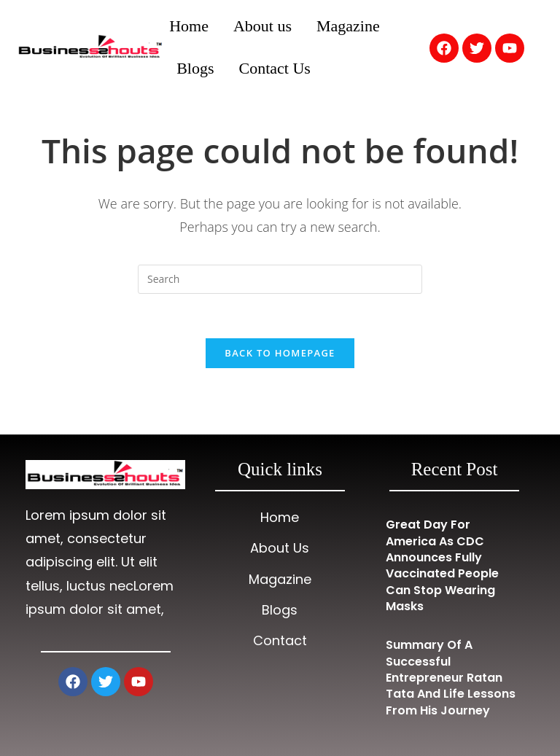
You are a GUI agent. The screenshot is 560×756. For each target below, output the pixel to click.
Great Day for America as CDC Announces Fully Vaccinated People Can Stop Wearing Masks (442, 565)
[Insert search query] (280, 279)
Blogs (195, 68)
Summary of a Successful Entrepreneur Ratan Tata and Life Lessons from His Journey (451, 678)
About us (262, 26)
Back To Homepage (280, 353)
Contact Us (275, 68)
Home (189, 26)
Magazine (348, 26)
